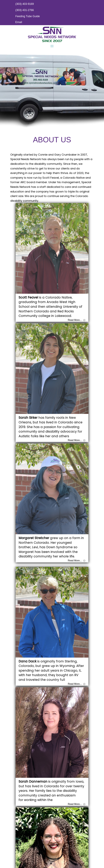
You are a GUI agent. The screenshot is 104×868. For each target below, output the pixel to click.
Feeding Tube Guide (27, 16)
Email (19, 22)
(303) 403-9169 (25, 4)
